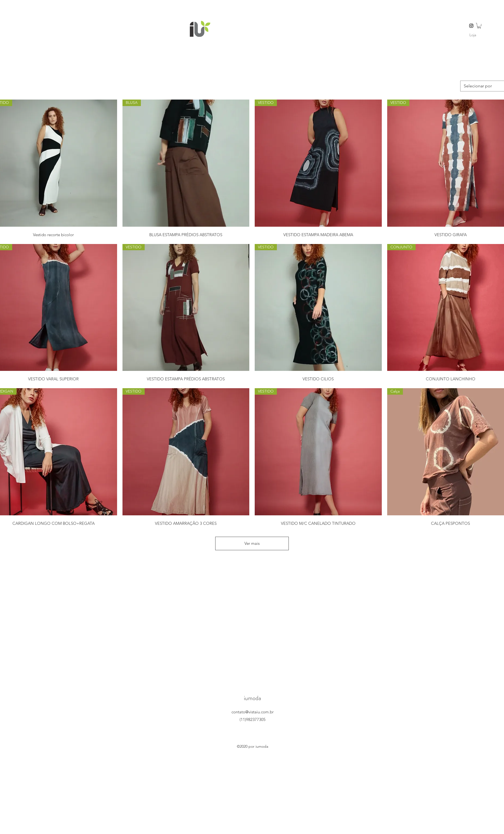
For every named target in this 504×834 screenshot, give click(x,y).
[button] (479, 26)
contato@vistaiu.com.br (253, 712)
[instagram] (471, 26)
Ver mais (252, 543)
